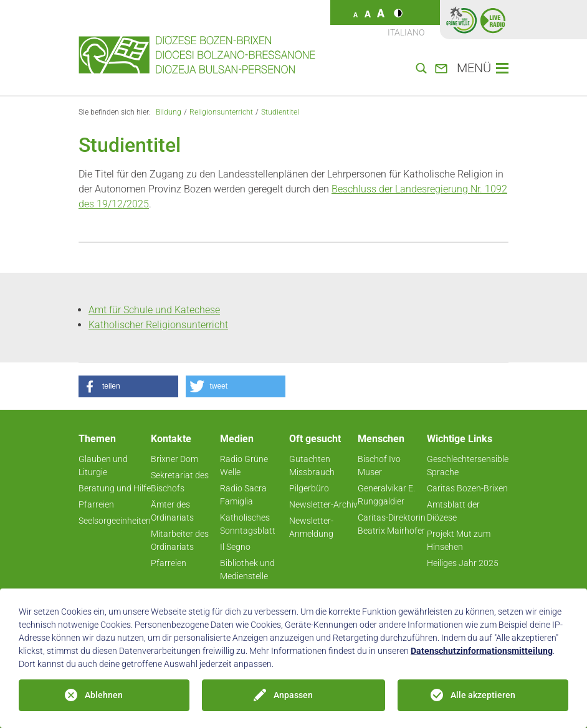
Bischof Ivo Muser (379, 466)
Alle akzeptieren (483, 695)
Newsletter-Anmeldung (311, 527)
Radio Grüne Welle (244, 466)
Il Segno (235, 547)
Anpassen (293, 695)
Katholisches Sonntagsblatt (248, 524)
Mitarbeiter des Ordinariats (180, 540)
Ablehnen (104, 695)
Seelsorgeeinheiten (115, 521)
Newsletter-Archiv (323, 504)
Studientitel (280, 112)
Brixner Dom (174, 459)
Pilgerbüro (309, 488)
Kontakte (171, 439)
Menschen (381, 439)
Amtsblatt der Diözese (453, 511)
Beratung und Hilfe (115, 488)
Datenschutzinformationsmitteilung (482, 651)
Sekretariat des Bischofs (180, 482)
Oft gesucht (315, 439)
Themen (97, 439)
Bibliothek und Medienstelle (247, 570)
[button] (128, 386)
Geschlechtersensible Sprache (468, 466)
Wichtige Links (460, 439)
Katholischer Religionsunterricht (158, 325)
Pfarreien (96, 504)
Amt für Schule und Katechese (154, 310)
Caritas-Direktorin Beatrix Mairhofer (392, 524)
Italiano (406, 32)
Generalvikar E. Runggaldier (386, 495)
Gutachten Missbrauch (312, 466)
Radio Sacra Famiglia (243, 495)
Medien (237, 439)
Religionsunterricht (221, 112)
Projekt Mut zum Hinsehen (459, 540)
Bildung (169, 112)
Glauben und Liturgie (103, 466)
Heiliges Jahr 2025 (463, 563)
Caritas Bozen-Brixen (467, 488)
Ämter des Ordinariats (172, 511)
